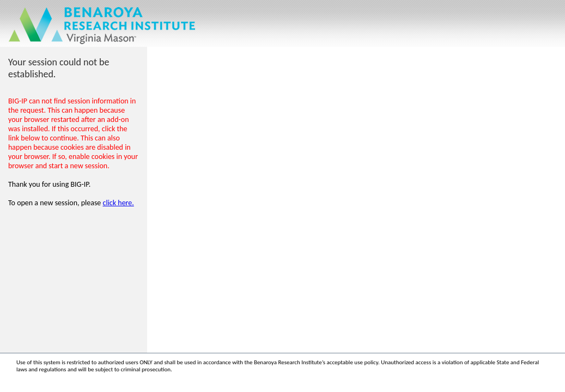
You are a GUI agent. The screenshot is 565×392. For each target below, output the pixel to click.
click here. (119, 203)
